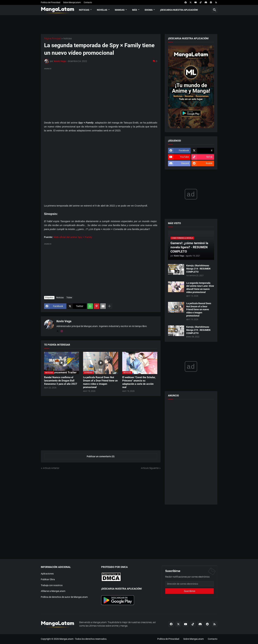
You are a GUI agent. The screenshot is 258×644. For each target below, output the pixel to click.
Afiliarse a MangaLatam (53, 591)
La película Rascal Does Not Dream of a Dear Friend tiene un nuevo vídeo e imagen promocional (100, 382)
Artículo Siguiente (150, 468)
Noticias (84, 10)
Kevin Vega (64, 321)
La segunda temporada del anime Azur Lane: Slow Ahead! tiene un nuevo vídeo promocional (200, 288)
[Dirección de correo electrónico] (190, 584)
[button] (215, 10)
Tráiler (69, 298)
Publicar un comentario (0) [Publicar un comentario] (101, 456)
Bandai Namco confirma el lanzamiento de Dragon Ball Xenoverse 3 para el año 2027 (61, 381)
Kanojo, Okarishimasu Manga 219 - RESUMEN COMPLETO (198, 330)
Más (135, 10)
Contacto (88, 2)
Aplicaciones (47, 574)
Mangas (120, 10)
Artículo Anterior (51, 468)
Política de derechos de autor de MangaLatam (64, 597)
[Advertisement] (101, 94)
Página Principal (52, 39)
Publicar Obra (48, 579)
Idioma (149, 10)
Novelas (102, 10)
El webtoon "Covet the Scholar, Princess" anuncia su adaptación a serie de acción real (139, 382)
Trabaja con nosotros (52, 585)
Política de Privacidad (51, 2)
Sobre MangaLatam (72, 2)
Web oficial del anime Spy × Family (73, 237)
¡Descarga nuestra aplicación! (179, 10)
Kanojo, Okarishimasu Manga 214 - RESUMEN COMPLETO (198, 269)
